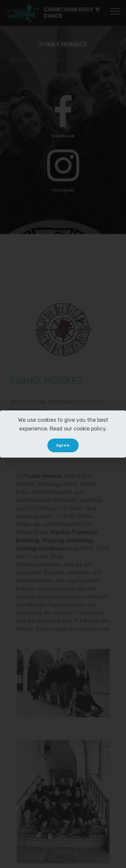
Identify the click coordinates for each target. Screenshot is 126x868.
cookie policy (90, 429)
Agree (63, 445)
